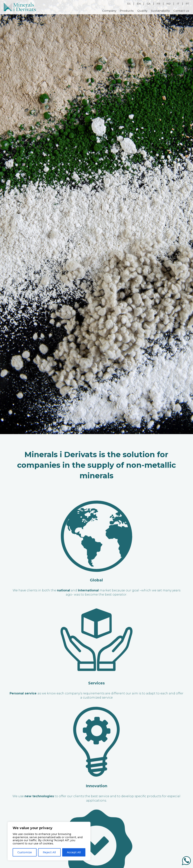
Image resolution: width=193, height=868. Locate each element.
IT (178, 3)
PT (187, 3)
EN (139, 3)
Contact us (181, 10)
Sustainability (160, 10)
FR (158, 3)
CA (149, 3)
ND (168, 3)
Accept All (74, 852)
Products (127, 10)
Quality (142, 10)
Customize (25, 852)
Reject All (49, 852)
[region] (49, 841)
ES (129, 3)
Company (109, 10)
